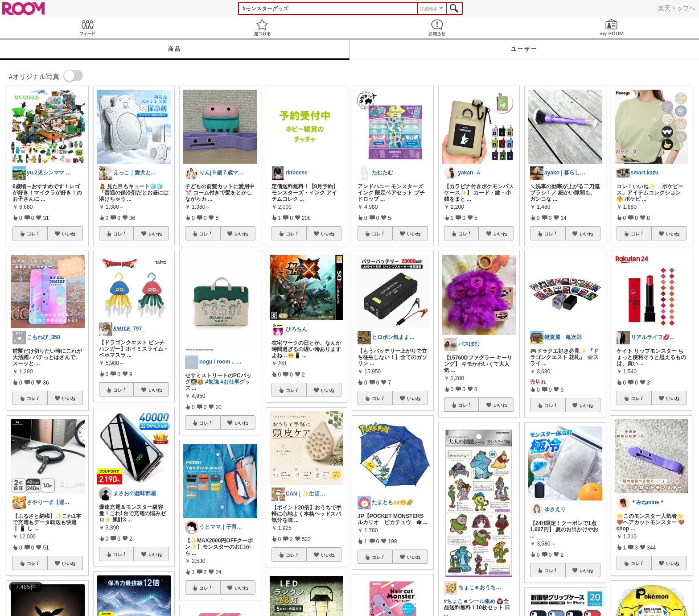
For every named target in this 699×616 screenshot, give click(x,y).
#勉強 (212, 382)
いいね (69, 234)
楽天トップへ (677, 8)
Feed (87, 27)
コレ (33, 234)
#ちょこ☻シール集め (470, 601)
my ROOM (612, 27)
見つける (262, 27)
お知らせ (437, 27)
